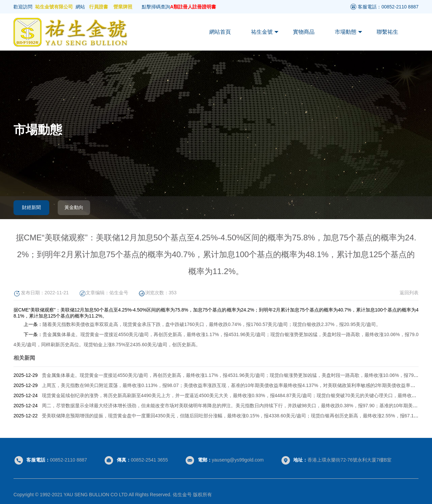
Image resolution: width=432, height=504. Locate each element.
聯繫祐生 (387, 32)
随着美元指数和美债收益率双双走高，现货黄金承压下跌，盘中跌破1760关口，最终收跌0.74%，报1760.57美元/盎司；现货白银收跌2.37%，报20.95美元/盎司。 (212, 324)
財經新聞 (31, 207)
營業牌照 (123, 7)
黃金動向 (74, 207)
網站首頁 (220, 32)
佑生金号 (119, 293)
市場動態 (348, 32)
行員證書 (99, 7)
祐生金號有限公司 (54, 7)
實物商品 (304, 32)
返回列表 (409, 293)
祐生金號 (265, 32)
